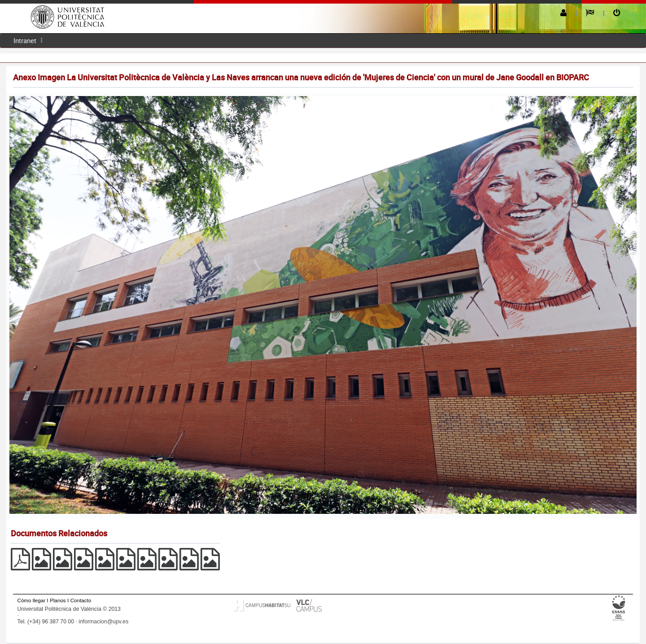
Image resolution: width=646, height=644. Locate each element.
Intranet (25, 40)
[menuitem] (25, 41)
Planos (58, 600)
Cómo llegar (32, 600)
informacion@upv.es (103, 622)
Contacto (81, 600)
